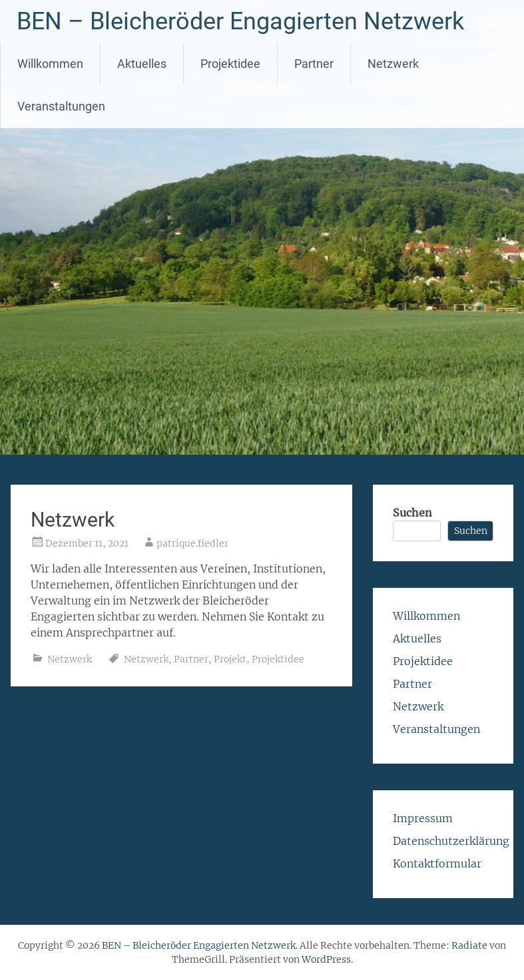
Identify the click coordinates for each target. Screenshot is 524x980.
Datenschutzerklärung (451, 841)
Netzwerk (393, 64)
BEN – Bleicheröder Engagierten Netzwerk (240, 21)
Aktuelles (142, 64)
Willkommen (50, 64)
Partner (314, 64)
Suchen (412, 513)
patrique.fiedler (192, 543)
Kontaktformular (437, 863)
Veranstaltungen (61, 106)
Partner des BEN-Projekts (85, 721)
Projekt (230, 659)
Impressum (423, 818)
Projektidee (230, 64)
